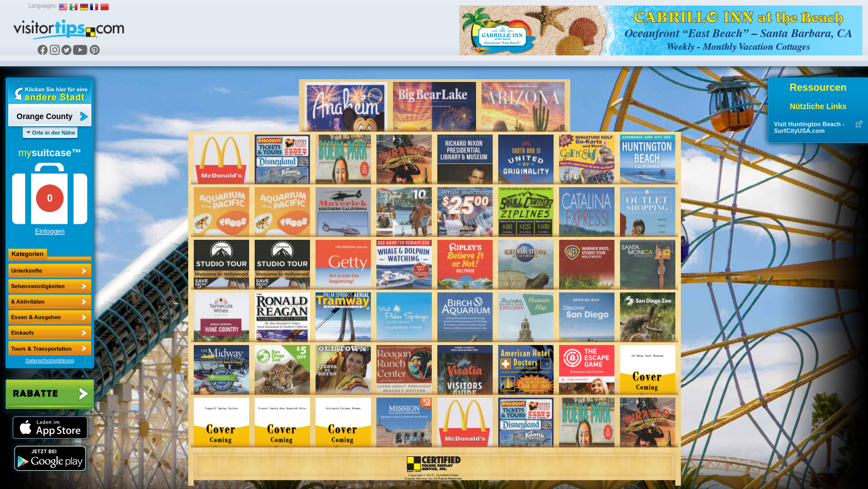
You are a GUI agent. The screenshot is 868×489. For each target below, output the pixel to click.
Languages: (43, 6)
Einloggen (50, 231)
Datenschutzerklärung (50, 361)
